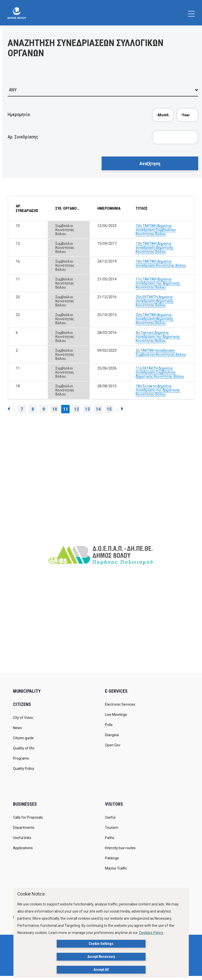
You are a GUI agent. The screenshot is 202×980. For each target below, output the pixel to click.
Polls (109, 725)
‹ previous (9, 409)
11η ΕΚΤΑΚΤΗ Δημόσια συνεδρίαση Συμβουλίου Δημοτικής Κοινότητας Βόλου (160, 372)
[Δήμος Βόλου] (17, 13)
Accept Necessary (101, 957)
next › (122, 409)
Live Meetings (116, 715)
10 (55, 409)
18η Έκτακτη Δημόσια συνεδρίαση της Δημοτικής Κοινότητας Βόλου (158, 390)
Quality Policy (24, 769)
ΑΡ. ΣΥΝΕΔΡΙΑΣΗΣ (27, 208)
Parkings (112, 858)
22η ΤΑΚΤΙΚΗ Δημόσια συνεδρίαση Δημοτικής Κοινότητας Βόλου (155, 319)
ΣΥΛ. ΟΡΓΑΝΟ (68, 208)
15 (109, 409)
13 (87, 409)
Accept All (101, 970)
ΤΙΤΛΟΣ (142, 208)
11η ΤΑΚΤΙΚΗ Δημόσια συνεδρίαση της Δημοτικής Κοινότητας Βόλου (158, 283)
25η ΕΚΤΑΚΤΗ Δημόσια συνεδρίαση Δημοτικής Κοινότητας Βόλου (155, 301)
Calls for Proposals (28, 817)
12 (76, 409)
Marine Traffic (116, 868)
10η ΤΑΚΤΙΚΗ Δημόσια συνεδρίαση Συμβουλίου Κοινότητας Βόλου (156, 230)
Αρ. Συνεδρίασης (23, 137)
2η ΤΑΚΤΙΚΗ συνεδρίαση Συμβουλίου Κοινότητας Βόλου (161, 352)
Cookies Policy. (151, 933)
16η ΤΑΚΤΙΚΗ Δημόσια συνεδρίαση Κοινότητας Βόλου (161, 263)
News (17, 728)
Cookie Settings (101, 944)
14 (98, 409)
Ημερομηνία (19, 114)
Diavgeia (112, 735)
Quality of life (24, 748)
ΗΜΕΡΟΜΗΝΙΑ (109, 208)
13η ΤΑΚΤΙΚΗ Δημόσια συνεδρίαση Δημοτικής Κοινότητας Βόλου (155, 248)
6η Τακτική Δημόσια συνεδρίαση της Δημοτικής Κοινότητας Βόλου (158, 337)
